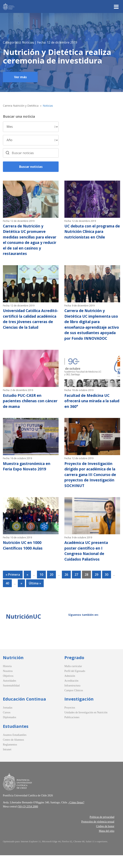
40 (7, 596)
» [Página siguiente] (21, 596)
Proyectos (70, 720)
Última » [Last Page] (35, 596)
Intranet (7, 762)
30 (107, 587)
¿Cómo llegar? (76, 815)
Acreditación (71, 693)
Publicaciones (72, 730)
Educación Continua (24, 712)
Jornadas (8, 720)
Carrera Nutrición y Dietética (21, 106)
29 (97, 587)
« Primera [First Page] (13, 587)
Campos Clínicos (74, 703)
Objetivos (8, 689)
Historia (7, 679)
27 (76, 587)
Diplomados (9, 730)
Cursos (7, 725)
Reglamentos (10, 757)
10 (41, 587)
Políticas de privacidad (102, 830)
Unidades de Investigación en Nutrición (86, 725)
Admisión (70, 689)
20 (51, 587)
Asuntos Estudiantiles (15, 748)
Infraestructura (72, 698)
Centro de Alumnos (13, 753)
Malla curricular (73, 679)
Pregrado (74, 670)
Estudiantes (16, 739)
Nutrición (13, 670)
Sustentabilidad (11, 698)
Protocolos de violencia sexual (98, 834)
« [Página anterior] (27, 587)
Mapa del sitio (107, 844)
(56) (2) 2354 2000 (28, 819)
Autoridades (9, 693)
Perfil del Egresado (75, 684)
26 (66, 587)
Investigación (79, 712)
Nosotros (8, 684)
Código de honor (105, 839)
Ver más (20, 77)
